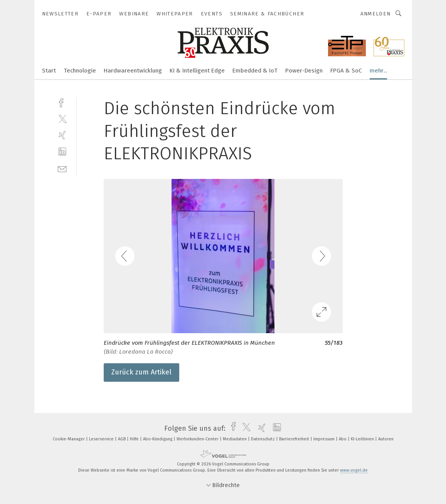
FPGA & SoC (346, 71)
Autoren (386, 439)
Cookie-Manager (69, 439)
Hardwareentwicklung (133, 71)
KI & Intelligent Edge (197, 71)
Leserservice (102, 439)
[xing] (62, 135)
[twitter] (62, 119)
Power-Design (304, 71)
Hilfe (135, 439)
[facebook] (62, 102)
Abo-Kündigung (158, 439)
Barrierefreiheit (295, 439)
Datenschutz (263, 439)
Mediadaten (235, 439)
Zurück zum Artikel (141, 372)
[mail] (62, 168)
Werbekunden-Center (198, 439)
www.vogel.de (354, 470)
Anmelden (376, 14)
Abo (343, 439)
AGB (122, 439)
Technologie (80, 71)
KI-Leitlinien (363, 439)
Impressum (325, 439)
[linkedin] (62, 152)
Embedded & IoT (255, 71)
